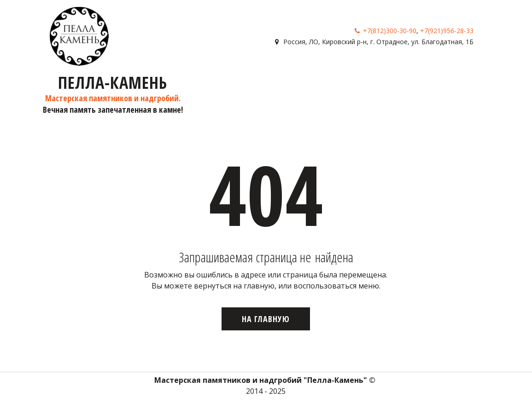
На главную (266, 319)
